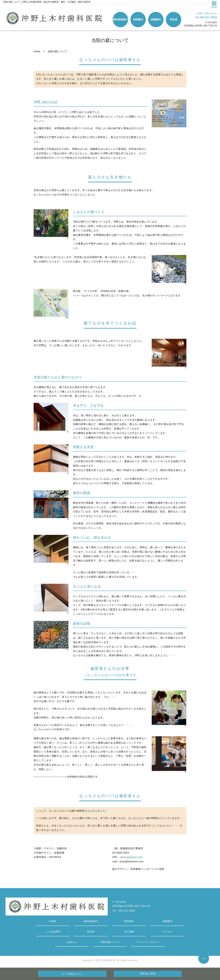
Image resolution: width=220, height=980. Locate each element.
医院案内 (129, 921)
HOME (37, 51)
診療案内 (167, 921)
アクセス (167, 932)
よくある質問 (53, 932)
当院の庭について (110, 942)
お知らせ (72, 942)
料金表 (91, 932)
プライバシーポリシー (148, 942)
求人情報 (129, 932)
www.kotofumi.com (131, 857)
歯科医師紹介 (91, 921)
